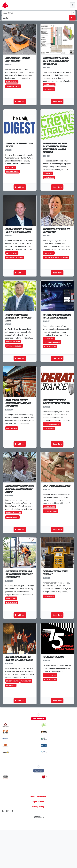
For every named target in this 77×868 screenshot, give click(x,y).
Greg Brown (11, 598)
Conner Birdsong (13, 341)
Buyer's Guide (38, 802)
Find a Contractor (38, 797)
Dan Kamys (11, 167)
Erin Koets (48, 173)
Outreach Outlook (14, 346)
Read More (20, 101)
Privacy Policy (38, 806)
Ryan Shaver (26, 681)
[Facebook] (3, 811)
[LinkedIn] (12, 811)
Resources (11, 685)
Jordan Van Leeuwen (52, 342)
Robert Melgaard (14, 513)
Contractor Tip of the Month (56, 257)
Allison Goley (49, 507)
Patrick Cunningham (52, 424)
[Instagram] (8, 811)
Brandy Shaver (12, 681)
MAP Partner (49, 89)
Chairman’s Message (15, 257)
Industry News (12, 172)
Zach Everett (12, 82)
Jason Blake (49, 339)
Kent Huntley (12, 253)
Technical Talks (13, 86)
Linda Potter (49, 85)
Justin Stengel (50, 675)
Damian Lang (49, 253)
